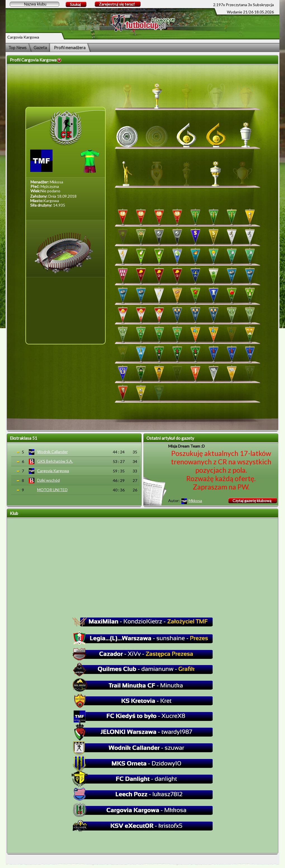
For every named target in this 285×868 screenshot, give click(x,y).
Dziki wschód (48, 480)
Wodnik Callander (53, 452)
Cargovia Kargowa (53, 471)
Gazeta (40, 48)
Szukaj (75, 4)
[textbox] (35, 4)
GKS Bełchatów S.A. (55, 461)
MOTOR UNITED (52, 490)
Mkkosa (195, 501)
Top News (17, 48)
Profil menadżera (70, 48)
